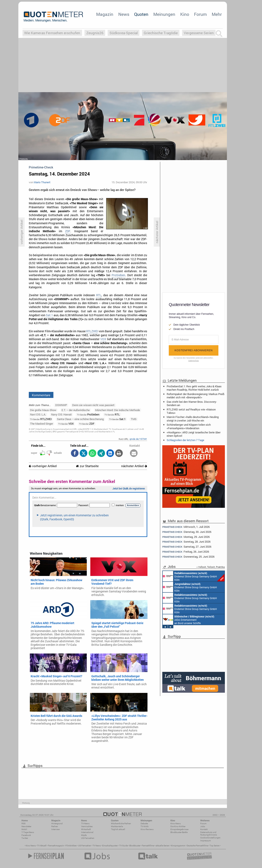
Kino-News (176, 823)
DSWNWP (61, 405)
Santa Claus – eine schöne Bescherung (80, 419)
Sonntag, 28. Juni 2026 (186, 542)
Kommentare (41, 395)
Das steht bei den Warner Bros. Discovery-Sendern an (192, 403)
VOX (103, 339)
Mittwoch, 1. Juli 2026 (186, 527)
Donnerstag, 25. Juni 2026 (188, 557)
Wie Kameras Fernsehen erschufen (52, 33)
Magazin (105, 14)
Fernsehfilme (148, 846)
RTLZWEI (92, 331)
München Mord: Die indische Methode (118, 410)
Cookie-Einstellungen (210, 838)
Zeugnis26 (95, 33)
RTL (99, 295)
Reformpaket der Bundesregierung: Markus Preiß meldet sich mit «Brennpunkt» (196, 396)
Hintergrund (57, 823)
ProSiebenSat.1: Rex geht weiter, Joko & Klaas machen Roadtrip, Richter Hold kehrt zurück (194, 388)
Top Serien (215, 846)
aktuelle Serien (162, 846)
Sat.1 (49, 315)
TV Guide (124, 846)
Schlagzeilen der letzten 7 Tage (185, 440)
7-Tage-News (28, 832)
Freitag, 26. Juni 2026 (186, 552)
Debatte (144, 823)
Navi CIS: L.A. (38, 414)
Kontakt (204, 829)
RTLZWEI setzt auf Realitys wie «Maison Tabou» (191, 411)
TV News (97, 846)
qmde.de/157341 (138, 439)
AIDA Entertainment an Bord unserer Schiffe (188, 620)
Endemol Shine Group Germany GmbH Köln (194, 576)
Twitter (25, 838)
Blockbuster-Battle (179, 832)
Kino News (31, 846)
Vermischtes (87, 826)
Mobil (24, 829)
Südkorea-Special (124, 33)
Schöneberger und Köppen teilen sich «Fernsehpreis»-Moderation (189, 426)
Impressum (206, 841)
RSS (23, 823)
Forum (200, 14)
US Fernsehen (85, 846)
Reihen (55, 826)
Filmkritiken (71, 846)
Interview (56, 829)
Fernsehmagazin (56, 846)
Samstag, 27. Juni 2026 (187, 547)
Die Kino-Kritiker (178, 826)
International (87, 832)
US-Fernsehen (88, 838)
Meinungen (164, 14)
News (124, 14)
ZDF (68, 231)
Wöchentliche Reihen (121, 823)
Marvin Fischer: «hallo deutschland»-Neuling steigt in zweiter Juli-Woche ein (193, 419)
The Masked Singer (42, 424)
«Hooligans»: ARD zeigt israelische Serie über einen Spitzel (194, 434)
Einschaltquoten (110, 846)
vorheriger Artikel (43, 466)
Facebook (26, 835)
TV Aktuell (42, 846)
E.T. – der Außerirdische (76, 410)
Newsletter (26, 826)
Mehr (217, 14)
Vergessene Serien (199, 33)
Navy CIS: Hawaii (61, 414)
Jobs (203, 826)
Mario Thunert (42, 182)
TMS (134, 419)
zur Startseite (87, 466)
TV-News (85, 823)
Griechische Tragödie (161, 33)
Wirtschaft (86, 829)
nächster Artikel (134, 466)
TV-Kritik (145, 826)
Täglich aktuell (118, 829)
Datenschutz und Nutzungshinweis (209, 834)
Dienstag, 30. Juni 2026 (187, 532)
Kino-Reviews (147, 829)
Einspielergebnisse (179, 829)
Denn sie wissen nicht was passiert (93, 405)
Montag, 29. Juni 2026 (186, 537)
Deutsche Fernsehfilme (197, 846)
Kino (185, 14)
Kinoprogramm (178, 846)
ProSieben (118, 275)
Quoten (141, 14)
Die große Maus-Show (43, 410)
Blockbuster (135, 846)
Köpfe (84, 835)
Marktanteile (117, 826)
